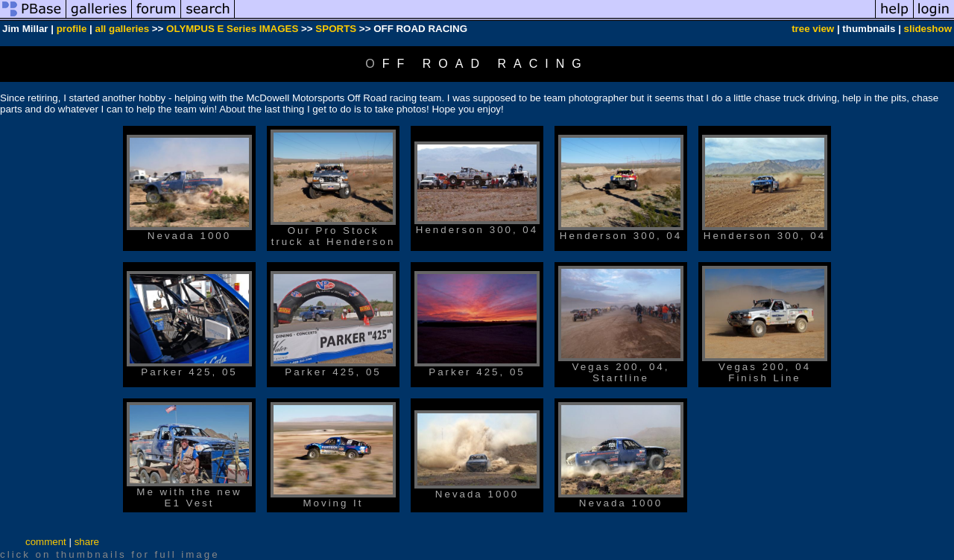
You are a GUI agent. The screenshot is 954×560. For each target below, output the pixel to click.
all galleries (123, 29)
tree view (813, 29)
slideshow (928, 29)
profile (72, 29)
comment (46, 542)
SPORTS (336, 29)
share (87, 542)
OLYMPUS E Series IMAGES (232, 29)
